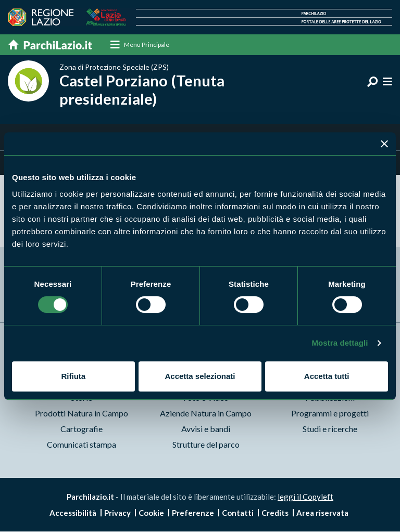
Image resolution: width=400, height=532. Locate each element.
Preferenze (193, 513)
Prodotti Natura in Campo (82, 413)
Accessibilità (73, 513)
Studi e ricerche (330, 429)
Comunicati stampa (82, 444)
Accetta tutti (327, 376)
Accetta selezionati (200, 376)
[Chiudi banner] (384, 144)
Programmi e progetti (330, 413)
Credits (275, 513)
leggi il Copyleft (305, 497)
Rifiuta (73, 376)
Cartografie (82, 429)
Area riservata (322, 513)
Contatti (238, 513)
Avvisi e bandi (206, 429)
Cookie (151, 513)
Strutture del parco (206, 444)
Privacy (117, 513)
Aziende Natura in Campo (206, 413)
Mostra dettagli (340, 343)
